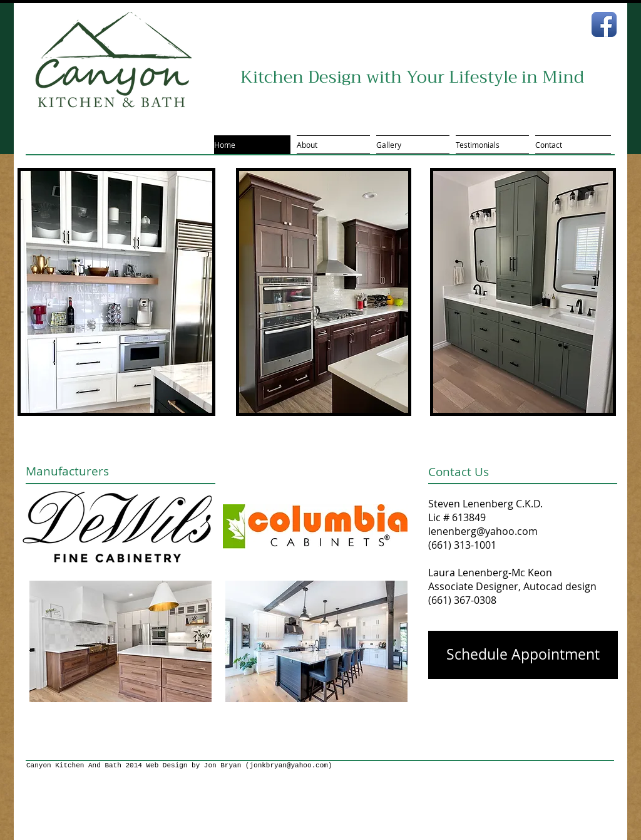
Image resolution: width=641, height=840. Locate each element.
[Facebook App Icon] (604, 24)
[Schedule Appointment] (523, 655)
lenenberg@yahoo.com (483, 531)
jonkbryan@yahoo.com (288, 765)
